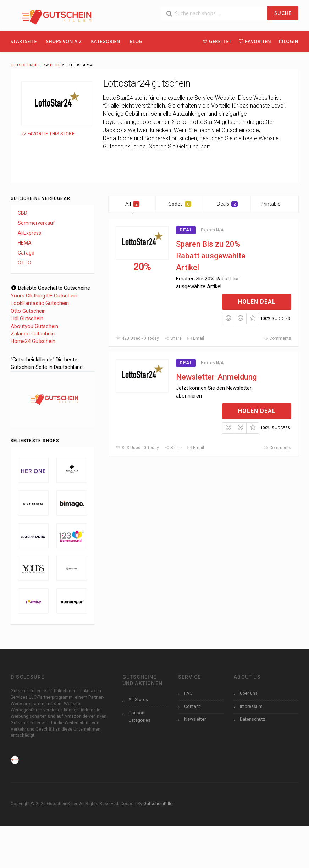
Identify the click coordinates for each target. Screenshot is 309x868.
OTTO (24, 263)
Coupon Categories (139, 716)
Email (195, 338)
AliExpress (29, 233)
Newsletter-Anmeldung (216, 377)
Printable (275, 204)
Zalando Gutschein (33, 334)
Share (173, 338)
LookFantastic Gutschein (40, 303)
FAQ (188, 693)
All (132, 204)
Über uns (249, 693)
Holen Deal (257, 302)
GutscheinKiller (159, 804)
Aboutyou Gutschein (34, 326)
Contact (192, 706)
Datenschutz (253, 719)
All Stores (138, 700)
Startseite (24, 41)
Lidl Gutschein (27, 318)
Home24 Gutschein (33, 341)
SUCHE (283, 13)
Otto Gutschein (28, 311)
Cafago (26, 253)
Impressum (251, 706)
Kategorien (106, 41)
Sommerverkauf (36, 223)
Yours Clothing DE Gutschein (44, 296)
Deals (227, 204)
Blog (136, 41)
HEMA (25, 243)
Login (288, 41)
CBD (23, 213)
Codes (180, 204)
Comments (277, 338)
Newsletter (195, 719)
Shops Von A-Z (64, 41)
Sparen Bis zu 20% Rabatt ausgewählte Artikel (211, 256)
